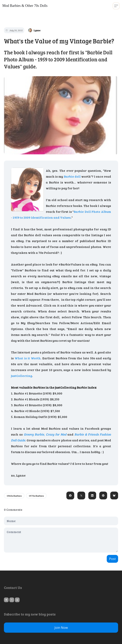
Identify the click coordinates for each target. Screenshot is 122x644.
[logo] (25, 6)
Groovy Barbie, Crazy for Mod (45, 434)
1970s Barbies (36, 496)
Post (112, 559)
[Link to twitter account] (12, 600)
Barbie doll (73, 176)
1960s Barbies (14, 496)
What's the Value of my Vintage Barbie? (59, 41)
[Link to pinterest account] (6, 600)
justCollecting (22, 376)
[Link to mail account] (17, 600)
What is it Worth (28, 358)
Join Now (61, 628)
